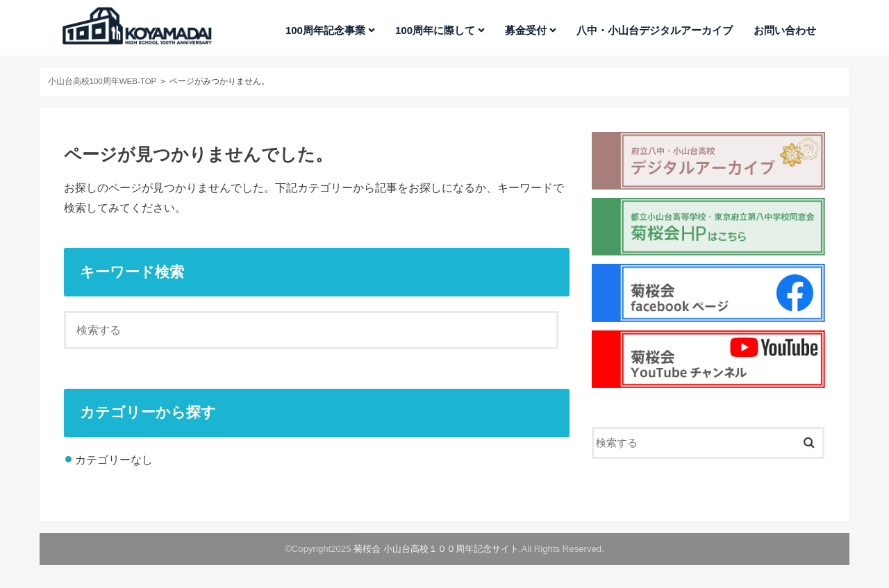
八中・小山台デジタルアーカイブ (655, 30)
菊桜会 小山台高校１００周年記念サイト (436, 549)
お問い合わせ (785, 30)
